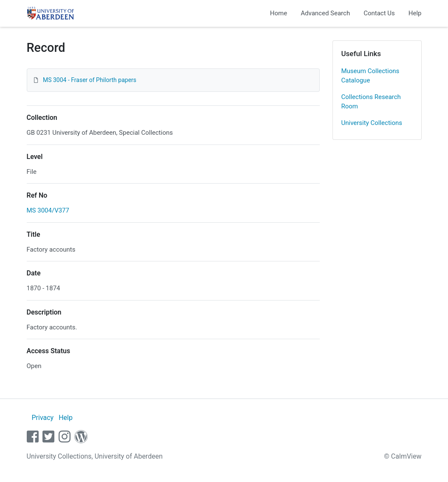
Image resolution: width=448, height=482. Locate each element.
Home (279, 13)
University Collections (372, 123)
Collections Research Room (371, 102)
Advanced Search (325, 13)
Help (415, 13)
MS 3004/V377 (48, 210)
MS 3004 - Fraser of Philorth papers (90, 80)
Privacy (42, 418)
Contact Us (379, 13)
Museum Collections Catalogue (371, 76)
